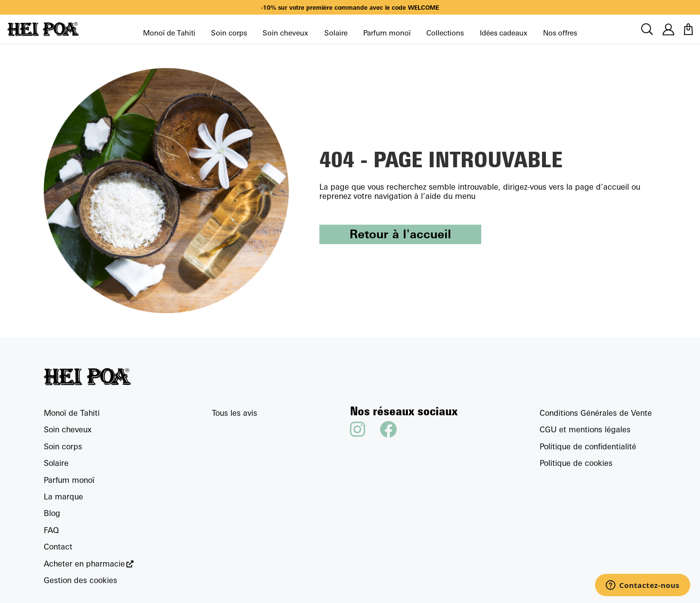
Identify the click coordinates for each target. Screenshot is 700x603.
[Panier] (688, 29)
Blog (52, 513)
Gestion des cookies (80, 580)
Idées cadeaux (504, 33)
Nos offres (560, 33)
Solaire (336, 33)
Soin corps (229, 33)
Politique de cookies (576, 463)
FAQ (51, 530)
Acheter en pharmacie (84, 564)
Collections (445, 33)
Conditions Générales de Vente (596, 413)
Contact (58, 547)
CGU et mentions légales (585, 429)
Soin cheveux (285, 33)
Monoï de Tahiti (169, 33)
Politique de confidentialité (588, 446)
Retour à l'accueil (400, 234)
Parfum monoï (387, 33)
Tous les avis (235, 413)
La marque (63, 497)
